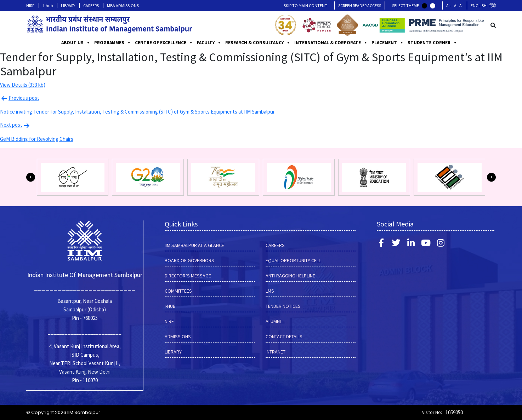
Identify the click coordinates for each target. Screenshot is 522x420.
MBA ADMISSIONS (123, 5)
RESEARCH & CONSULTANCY (258, 43)
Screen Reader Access (360, 5)
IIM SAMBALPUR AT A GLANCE (194, 245)
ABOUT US (76, 43)
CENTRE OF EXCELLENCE (164, 43)
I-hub (48, 5)
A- (461, 5)
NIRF (30, 5)
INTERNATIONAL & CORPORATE (331, 43)
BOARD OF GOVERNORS (189, 260)
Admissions (178, 336)
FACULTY (209, 43)
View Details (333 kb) (23, 85)
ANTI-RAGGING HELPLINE (290, 276)
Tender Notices (283, 306)
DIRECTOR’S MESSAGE (188, 276)
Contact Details (284, 336)
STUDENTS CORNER (432, 43)
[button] (31, 177)
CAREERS (91, 5)
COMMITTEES (178, 291)
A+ (449, 5)
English (479, 5)
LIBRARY (68, 5)
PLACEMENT (388, 43)
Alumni (273, 321)
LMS (270, 291)
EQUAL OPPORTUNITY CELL (293, 260)
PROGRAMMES (113, 43)
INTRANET (276, 352)
